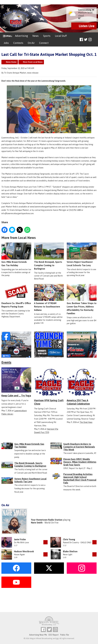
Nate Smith (37, 523)
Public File (65, 635)
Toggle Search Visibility (95, 40)
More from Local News (33, 62)
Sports (47, 36)
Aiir (57, 638)
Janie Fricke (20, 539)
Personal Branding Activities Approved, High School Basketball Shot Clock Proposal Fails (80, 478)
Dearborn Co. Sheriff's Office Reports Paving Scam (16, 296)
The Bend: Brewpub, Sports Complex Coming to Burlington (49, 256)
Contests (18, 43)
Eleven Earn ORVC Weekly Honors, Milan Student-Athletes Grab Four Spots (80, 462)
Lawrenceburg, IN (86, 10)
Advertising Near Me (38, 635)
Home (7, 36)
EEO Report (54, 635)
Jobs (6, 43)
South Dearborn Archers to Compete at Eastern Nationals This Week (79, 447)
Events (6, 362)
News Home (11, 62)
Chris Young (69, 539)
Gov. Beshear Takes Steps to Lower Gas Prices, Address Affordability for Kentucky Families (82, 299)
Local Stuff (61, 36)
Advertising (21, 36)
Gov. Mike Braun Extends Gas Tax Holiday (16, 255)
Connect (44, 43)
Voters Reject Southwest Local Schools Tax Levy (82, 255)
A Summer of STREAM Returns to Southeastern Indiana (49, 298)
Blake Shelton (70, 551)
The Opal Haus (86, 422)
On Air (31, 43)
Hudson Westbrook (24, 551)
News (35, 36)
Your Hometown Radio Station (47, 520)
